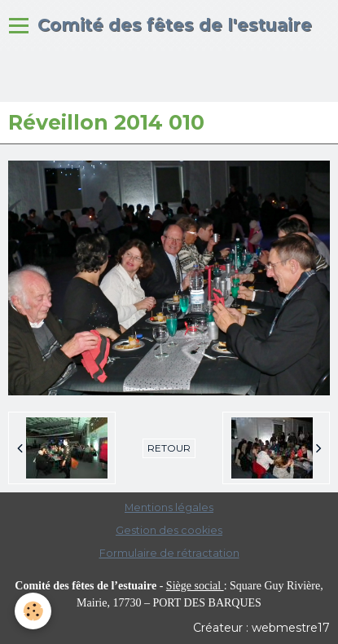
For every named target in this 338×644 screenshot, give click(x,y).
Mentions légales (169, 507)
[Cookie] (33, 611)
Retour (169, 448)
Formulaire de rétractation (169, 553)
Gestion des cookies (169, 530)
